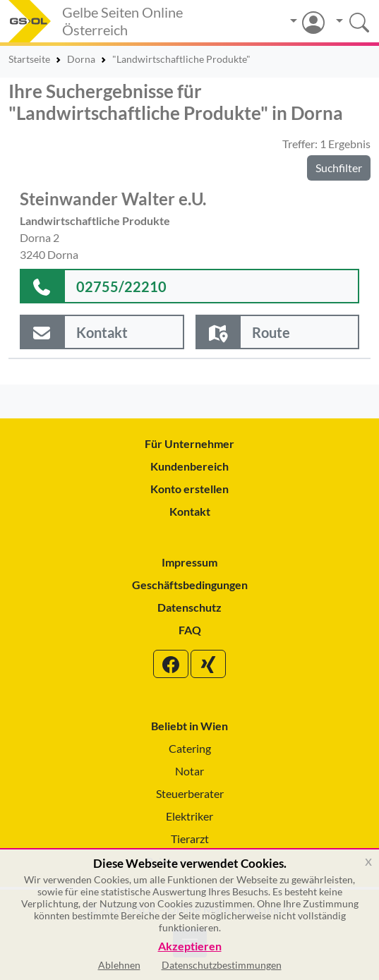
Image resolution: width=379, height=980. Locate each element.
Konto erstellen (189, 489)
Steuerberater (190, 793)
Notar (189, 771)
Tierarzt (190, 839)
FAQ (190, 630)
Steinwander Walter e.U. (113, 199)
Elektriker (189, 816)
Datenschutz (189, 607)
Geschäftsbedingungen (190, 585)
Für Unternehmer (189, 443)
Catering (190, 748)
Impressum (189, 562)
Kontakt (190, 511)
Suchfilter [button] (339, 168)
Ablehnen (119, 965)
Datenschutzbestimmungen (222, 965)
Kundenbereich (189, 466)
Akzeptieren (190, 946)
